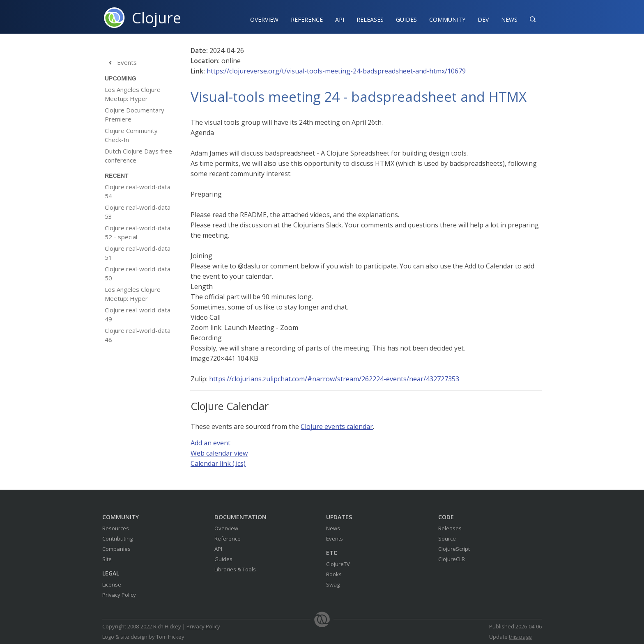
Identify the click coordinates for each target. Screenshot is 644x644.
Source (447, 539)
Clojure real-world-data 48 (138, 335)
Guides (406, 19)
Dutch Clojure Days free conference (138, 156)
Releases (370, 19)
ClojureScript (454, 549)
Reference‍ (307, 19)
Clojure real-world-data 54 (138, 191)
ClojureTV (338, 564)
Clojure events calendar (337, 426)
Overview (264, 19)
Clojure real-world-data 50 (138, 273)
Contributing (117, 539)
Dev (483, 19)
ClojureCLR (452, 559)
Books (334, 574)
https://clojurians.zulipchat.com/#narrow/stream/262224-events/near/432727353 (334, 379)
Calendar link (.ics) (218, 463)
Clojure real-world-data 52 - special (138, 232)
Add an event (210, 443)
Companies (116, 549)
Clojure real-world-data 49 (138, 314)
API (340, 19)
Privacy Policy (119, 595)
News (509, 19)
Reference (228, 539)
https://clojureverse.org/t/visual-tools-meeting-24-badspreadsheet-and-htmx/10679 (336, 71)
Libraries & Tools (235, 569)
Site (107, 559)
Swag (333, 584)
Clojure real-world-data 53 (138, 212)
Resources (116, 528)
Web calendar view (219, 453)
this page (520, 637)
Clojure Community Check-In (131, 135)
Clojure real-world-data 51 (138, 253)
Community (447, 19)
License (112, 584)
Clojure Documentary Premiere (135, 115)
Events (121, 63)
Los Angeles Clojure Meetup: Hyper (133, 94)
